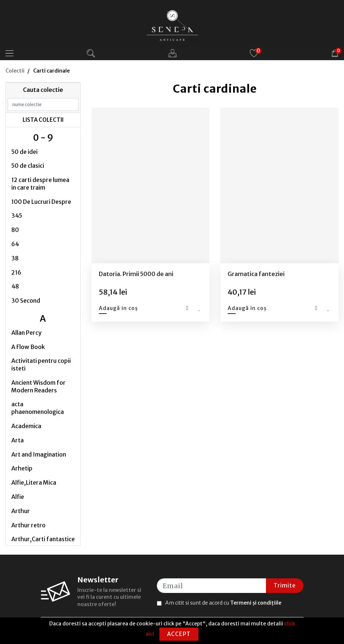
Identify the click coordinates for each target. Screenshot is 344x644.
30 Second (26, 300)
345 (17, 216)
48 (15, 286)
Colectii (15, 71)
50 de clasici (28, 166)
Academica (26, 426)
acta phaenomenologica (38, 408)
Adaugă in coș (118, 308)
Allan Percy (26, 333)
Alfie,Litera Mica (34, 482)
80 (15, 230)
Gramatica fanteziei (256, 274)
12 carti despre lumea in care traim (40, 184)
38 (15, 258)
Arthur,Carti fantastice (43, 539)
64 (15, 244)
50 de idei (24, 152)
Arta (18, 440)
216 (16, 272)
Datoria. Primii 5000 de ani (136, 274)
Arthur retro (28, 525)
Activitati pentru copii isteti (41, 364)
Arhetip (22, 468)
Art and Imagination (39, 454)
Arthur (21, 511)
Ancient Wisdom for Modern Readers (38, 386)
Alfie (18, 497)
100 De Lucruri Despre (41, 202)
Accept (179, 634)
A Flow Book (28, 347)
